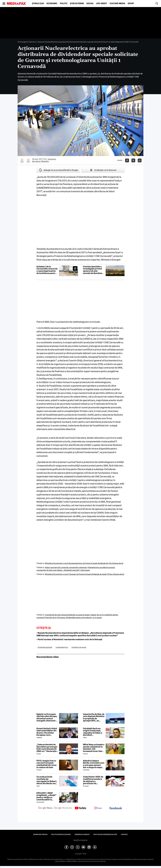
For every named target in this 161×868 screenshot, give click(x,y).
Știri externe (77, 4)
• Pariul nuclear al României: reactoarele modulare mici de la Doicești (69, 639)
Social (90, 4)
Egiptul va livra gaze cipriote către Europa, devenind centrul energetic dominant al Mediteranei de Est (47, 717)
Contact (124, 834)
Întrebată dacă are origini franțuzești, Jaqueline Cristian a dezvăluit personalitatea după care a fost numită (93, 732)
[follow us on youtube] (80, 808)
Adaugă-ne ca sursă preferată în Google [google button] (58, 170)
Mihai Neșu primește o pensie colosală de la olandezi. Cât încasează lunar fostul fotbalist (94, 748)
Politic (64, 4)
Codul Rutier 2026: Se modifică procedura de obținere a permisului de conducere (93, 780)
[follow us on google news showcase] (63, 808)
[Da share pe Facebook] (127, 160)
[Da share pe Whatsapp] (140, 160)
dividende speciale (45, 647)
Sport (131, 4)
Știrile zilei (38, 4)
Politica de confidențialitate (105, 834)
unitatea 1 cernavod (79, 647)
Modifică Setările (80, 840)
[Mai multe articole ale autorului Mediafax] (28, 160)
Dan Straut (36, 161)
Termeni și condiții (82, 834)
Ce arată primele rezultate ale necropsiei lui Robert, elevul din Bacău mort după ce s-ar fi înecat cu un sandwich (47, 780)
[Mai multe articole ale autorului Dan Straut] (22, 160)
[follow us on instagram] (98, 808)
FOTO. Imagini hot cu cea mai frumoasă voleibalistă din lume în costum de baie (46, 764)
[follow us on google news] (45, 808)
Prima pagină (23, 42)
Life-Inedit (102, 4)
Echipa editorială (40, 834)
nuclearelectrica (62, 647)
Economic (52, 4)
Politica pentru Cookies (61, 834)
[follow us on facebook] (116, 808)
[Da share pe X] (133, 160)
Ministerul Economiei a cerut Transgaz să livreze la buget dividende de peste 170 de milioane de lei (85, 574)
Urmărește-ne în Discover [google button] (103, 170)
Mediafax (45, 161)
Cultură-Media (117, 4)
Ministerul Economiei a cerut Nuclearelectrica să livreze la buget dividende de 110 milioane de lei (84, 563)
